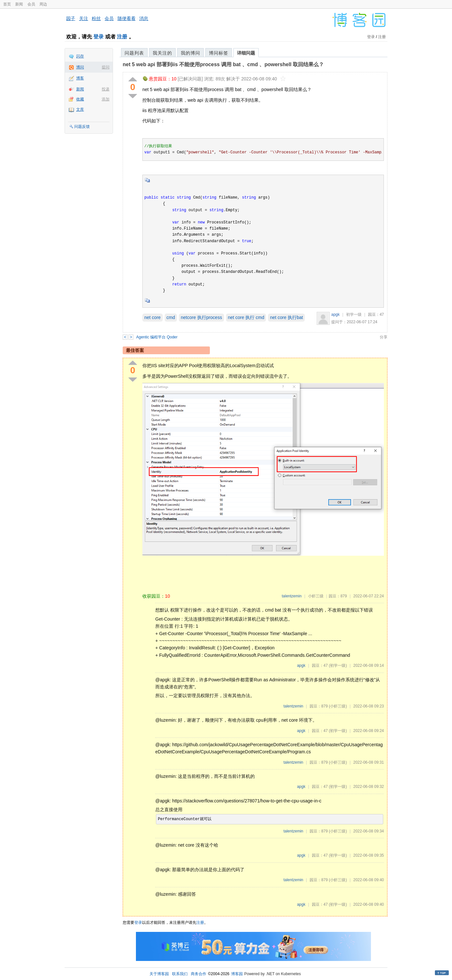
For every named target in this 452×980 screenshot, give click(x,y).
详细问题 (246, 53)
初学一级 (354, 315)
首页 (7, 4)
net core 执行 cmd (246, 317)
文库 (80, 109)
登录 (98, 37)
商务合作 (199, 974)
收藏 (80, 99)
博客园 (237, 974)
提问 (106, 67)
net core (153, 317)
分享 (384, 337)
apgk (335, 315)
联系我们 (180, 974)
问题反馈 (82, 127)
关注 (84, 18)
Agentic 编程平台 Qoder (157, 337)
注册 (122, 37)
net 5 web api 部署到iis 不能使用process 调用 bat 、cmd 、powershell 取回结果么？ (223, 64)
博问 (80, 67)
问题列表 (134, 53)
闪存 (80, 56)
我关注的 (162, 53)
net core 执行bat (286, 317)
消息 (144, 18)
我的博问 (190, 53)
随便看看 (127, 18)
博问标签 (219, 53)
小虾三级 (316, 596)
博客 (80, 78)
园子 (71, 18)
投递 (106, 89)
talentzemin (292, 596)
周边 (43, 4)
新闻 (19, 4)
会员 (31, 4)
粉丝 (96, 18)
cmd (171, 317)
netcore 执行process (201, 317)
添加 (106, 99)
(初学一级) (338, 665)
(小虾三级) (338, 706)
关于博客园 (159, 974)
